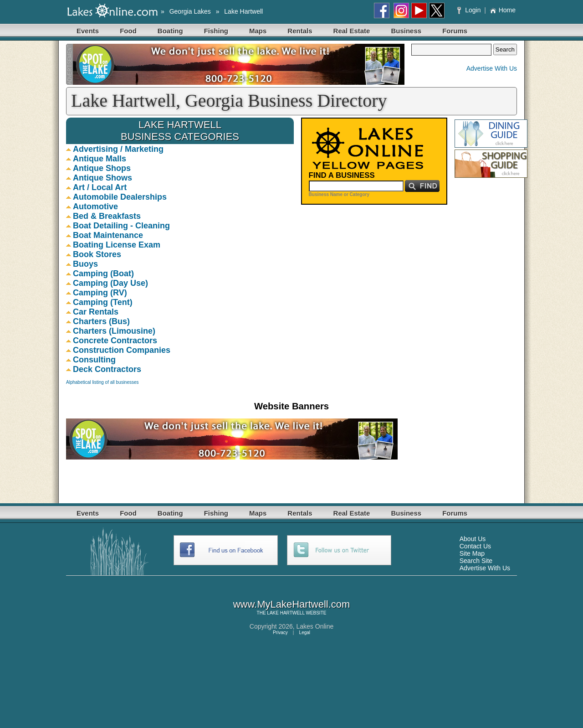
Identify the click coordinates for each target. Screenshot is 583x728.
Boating (170, 31)
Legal (305, 632)
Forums (455, 31)
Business (406, 31)
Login (470, 10)
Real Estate (352, 31)
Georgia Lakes (190, 11)
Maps (258, 31)
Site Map (472, 553)
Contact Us (475, 546)
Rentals (300, 31)
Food (128, 31)
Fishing (216, 31)
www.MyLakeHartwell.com (292, 604)
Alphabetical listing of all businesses (102, 382)
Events (88, 31)
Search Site (476, 561)
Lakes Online (315, 626)
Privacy (280, 632)
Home (503, 10)
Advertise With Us (492, 68)
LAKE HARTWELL (286, 613)
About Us (473, 539)
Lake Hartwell (243, 11)
